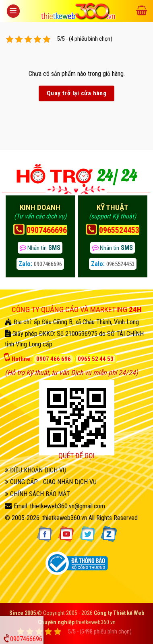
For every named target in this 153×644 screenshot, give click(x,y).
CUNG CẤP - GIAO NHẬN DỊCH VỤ (51, 482)
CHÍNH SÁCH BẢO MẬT (37, 494)
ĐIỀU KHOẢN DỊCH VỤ (36, 470)
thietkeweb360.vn (65, 518)
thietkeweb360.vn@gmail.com (67, 506)
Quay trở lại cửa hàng (77, 93)
